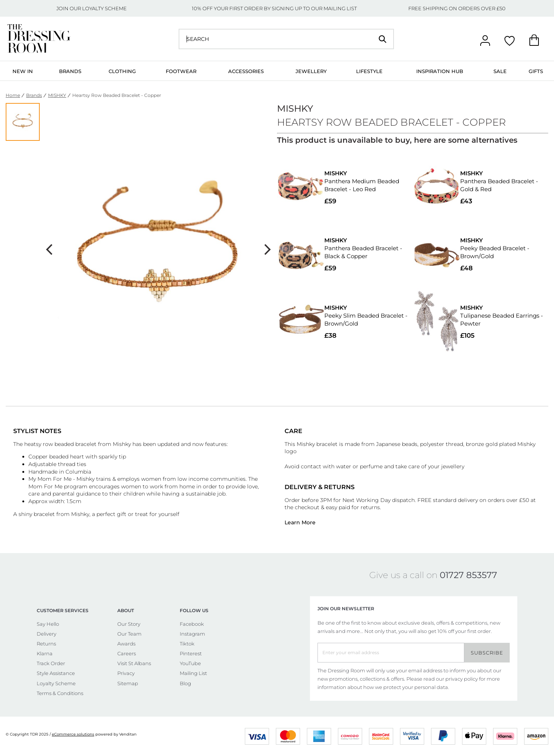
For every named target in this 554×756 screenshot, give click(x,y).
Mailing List (193, 673)
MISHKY (57, 95)
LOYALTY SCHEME (104, 8)
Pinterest (191, 653)
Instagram (192, 634)
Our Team (129, 634)
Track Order (51, 663)
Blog (185, 683)
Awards (126, 644)
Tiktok (187, 644)
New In (23, 71)
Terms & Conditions (60, 693)
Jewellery (311, 71)
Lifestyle (369, 71)
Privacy (126, 673)
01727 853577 (468, 575)
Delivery (47, 634)
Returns (46, 644)
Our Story (129, 624)
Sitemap (128, 683)
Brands (70, 71)
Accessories (246, 71)
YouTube (190, 663)
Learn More (300, 522)
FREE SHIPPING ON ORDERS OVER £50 (457, 8)
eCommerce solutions (73, 734)
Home (13, 95)
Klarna (45, 653)
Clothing (122, 71)
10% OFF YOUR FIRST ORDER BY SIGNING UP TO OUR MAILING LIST (274, 8)
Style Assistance (56, 673)
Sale (500, 71)
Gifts (536, 71)
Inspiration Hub (440, 71)
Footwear (181, 71)
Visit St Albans (134, 663)
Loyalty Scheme (56, 683)
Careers (127, 653)
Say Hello (48, 624)
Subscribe (487, 653)
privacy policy (462, 679)
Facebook (192, 624)
